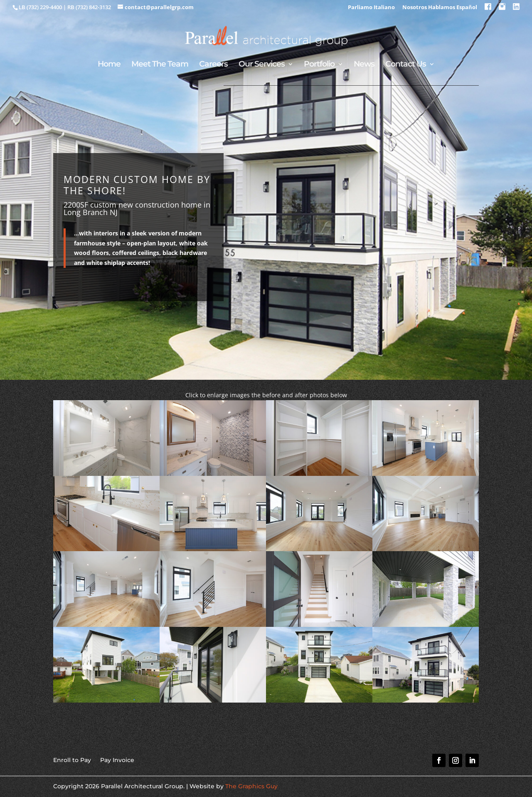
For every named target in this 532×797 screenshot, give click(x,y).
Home (109, 65)
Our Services (262, 65)
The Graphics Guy (251, 786)
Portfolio (319, 65)
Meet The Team (160, 65)
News (364, 65)
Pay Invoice (117, 760)
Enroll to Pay (72, 760)
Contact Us (406, 65)
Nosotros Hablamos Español (440, 8)
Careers (213, 65)
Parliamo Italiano (371, 8)
